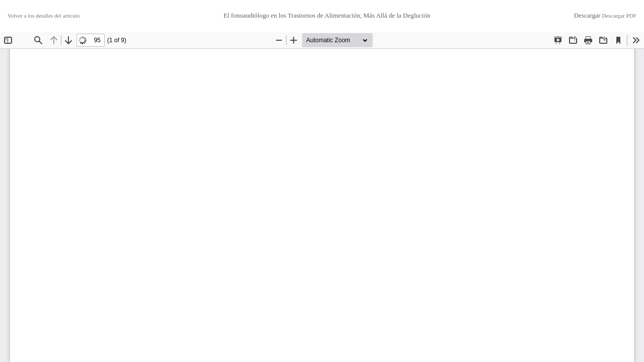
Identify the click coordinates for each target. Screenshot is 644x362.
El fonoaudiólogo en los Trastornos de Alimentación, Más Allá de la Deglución (327, 15)
